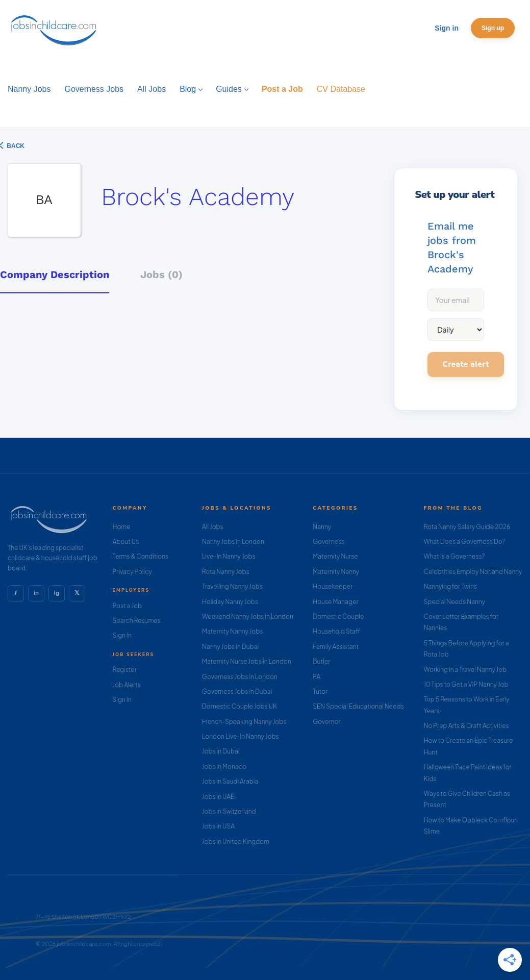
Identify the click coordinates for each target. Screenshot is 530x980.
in (36, 593)
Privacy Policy (132, 572)
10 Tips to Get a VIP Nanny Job (466, 684)
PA (317, 677)
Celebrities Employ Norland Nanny (473, 572)
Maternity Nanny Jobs (232, 631)
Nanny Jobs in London (233, 542)
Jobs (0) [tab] (161, 274)
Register (125, 670)
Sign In (122, 635)
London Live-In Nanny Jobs (241, 736)
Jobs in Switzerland (229, 811)
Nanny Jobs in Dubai (230, 647)
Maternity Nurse (335, 556)
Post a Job (127, 606)
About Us (126, 542)
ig (57, 593)
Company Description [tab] (55, 274)
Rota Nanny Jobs (226, 572)
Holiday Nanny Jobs (230, 602)
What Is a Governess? (455, 556)
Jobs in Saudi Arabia (230, 781)
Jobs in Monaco (224, 767)
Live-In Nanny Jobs (229, 556)
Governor (326, 722)
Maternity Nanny (336, 572)
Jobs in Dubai (221, 751)
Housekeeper (333, 586)
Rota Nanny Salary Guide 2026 (467, 527)
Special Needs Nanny (455, 602)
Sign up (493, 28)
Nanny (322, 527)
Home (122, 527)
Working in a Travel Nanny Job (465, 670)
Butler (321, 661)
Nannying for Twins (450, 586)
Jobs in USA (218, 826)
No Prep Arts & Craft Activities (466, 726)
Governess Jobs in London (240, 677)
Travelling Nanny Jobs (232, 586)
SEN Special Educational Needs (358, 706)
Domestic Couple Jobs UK (239, 706)
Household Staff (336, 631)
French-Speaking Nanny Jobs (244, 722)
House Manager (335, 602)
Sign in (447, 28)
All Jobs (213, 527)
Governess (329, 542)
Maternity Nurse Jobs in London (247, 661)
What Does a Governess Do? (465, 542)
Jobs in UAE (218, 797)
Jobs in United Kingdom (236, 841)
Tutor (320, 692)
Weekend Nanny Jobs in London (248, 617)
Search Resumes (137, 621)
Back (15, 146)
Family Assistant (336, 647)
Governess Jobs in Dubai (237, 692)
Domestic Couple (338, 617)
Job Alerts (127, 685)
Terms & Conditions (141, 556)
